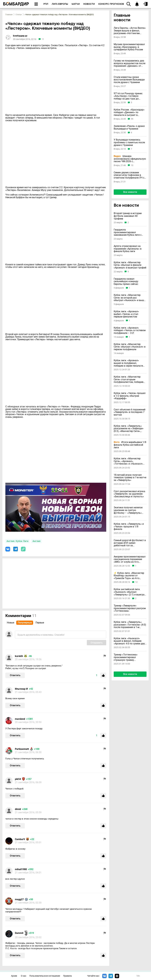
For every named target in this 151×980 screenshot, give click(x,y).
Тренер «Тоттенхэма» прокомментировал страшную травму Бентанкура (126, 657)
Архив (14, 976)
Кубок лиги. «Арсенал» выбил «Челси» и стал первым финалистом (126, 314)
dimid (18, 809)
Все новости (130, 192)
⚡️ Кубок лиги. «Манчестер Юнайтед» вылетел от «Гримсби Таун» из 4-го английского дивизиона (129, 576)
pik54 (18, 779)
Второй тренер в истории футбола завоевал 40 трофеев (128, 216)
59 (132, 119)
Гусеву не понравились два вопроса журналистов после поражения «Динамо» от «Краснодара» (130, 63)
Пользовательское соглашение (45, 976)
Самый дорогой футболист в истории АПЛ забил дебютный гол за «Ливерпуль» (130, 543)
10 (132, 165)
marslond (20, 719)
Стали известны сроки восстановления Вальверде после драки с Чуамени (129, 80)
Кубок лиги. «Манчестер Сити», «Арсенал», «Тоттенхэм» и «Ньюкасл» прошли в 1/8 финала (128, 461)
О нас (24, 976)
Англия (36, 541)
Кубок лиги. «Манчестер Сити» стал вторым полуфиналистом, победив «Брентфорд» (129, 379)
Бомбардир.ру (20, 36)
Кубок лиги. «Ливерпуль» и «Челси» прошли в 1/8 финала (129, 527)
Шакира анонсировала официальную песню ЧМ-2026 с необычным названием (130, 159)
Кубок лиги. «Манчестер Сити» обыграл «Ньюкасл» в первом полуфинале (130, 347)
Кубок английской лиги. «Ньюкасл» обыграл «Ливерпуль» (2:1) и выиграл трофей (130, 592)
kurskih (19, 656)
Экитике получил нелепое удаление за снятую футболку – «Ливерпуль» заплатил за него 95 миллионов (128, 510)
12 (136, 582)
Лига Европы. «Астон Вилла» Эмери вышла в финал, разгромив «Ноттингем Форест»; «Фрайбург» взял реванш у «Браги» (130, 31)
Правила (67, 976)
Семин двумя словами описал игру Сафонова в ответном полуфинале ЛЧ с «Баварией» (129, 175)
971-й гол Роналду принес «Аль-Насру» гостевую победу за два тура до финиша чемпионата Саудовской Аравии (128, 96)
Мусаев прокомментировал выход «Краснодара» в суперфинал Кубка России (129, 47)
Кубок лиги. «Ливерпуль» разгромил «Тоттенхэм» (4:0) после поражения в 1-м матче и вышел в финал (130, 625)
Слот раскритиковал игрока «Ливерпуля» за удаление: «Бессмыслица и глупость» (129, 494)
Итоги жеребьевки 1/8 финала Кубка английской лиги (130, 445)
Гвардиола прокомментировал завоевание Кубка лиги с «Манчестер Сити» (128, 232)
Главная (9, 15)
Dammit (19, 933)
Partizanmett (22, 749)
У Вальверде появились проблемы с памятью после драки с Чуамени (129, 142)
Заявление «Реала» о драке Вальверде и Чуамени (129, 127)
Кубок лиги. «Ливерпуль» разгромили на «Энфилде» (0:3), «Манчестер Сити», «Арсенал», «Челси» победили (129, 429)
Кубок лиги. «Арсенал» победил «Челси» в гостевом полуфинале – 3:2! (130, 330)
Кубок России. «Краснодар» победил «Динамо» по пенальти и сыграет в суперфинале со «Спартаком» (129, 112)
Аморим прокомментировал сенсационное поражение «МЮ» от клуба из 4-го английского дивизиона (130, 559)
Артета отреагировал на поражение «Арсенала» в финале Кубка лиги (128, 249)
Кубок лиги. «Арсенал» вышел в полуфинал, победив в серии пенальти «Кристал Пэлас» (128, 363)
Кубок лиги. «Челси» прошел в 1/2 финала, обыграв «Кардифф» (130, 396)
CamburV (20, 839)
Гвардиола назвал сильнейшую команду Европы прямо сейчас (126, 281)
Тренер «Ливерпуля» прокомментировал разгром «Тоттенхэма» (130, 608)
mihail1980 (21, 869)
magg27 (19, 899)
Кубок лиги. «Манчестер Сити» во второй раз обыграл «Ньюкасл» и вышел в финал (130, 298)
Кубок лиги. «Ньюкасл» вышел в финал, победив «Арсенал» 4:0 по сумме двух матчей (130, 641)
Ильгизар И (21, 689)
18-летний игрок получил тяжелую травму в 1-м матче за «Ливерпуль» (130, 478)
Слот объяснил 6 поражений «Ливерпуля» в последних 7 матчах (130, 412)
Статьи (19, 15)
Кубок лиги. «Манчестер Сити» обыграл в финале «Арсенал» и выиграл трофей (130, 265)
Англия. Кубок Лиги (17, 541)
